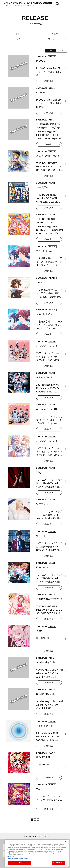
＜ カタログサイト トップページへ (35, 836)
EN (62, 51)
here (21, 848)
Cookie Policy (11, 858)
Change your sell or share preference (18, 860)
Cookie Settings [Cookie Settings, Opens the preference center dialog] (19, 865)
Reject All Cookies (58, 865)
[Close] (66, 844)
